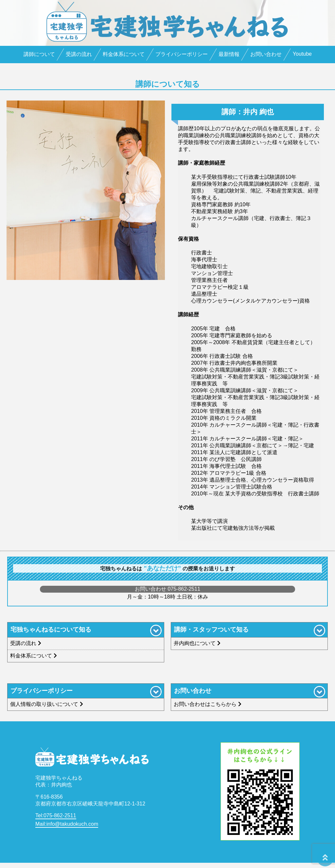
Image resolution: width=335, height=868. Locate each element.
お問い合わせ (266, 54)
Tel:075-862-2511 (56, 815)
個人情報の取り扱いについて (48, 704)
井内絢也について (198, 643)
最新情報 (229, 54)
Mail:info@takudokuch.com (67, 824)
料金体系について (124, 54)
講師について (39, 54)
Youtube (302, 54)
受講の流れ (79, 54)
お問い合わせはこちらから (209, 704)
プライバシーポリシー (182, 54)
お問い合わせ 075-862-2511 (167, 589)
